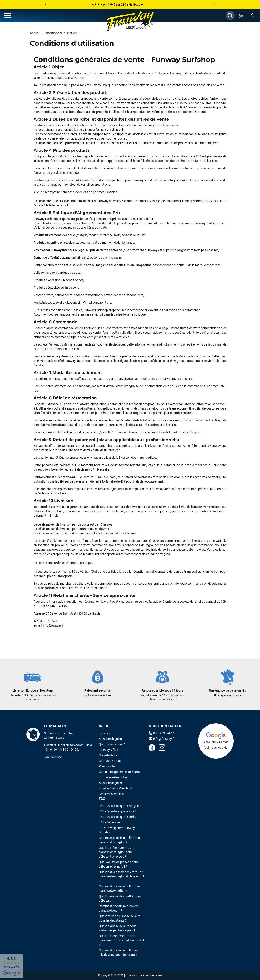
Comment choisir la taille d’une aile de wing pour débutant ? (120, 952)
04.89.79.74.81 (162, 733)
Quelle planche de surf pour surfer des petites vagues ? (117, 928)
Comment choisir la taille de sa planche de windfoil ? (119, 888)
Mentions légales (110, 739)
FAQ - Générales (110, 822)
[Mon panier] (241, 15)
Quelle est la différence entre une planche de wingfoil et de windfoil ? (121, 876)
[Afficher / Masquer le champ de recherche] (230, 15)
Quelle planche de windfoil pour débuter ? (120, 898)
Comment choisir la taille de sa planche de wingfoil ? (119, 840)
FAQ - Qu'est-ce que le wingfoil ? (120, 806)
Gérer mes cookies (111, 794)
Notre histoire (108, 755)
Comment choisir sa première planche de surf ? (119, 908)
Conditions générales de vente (119, 772)
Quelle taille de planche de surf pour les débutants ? (119, 918)
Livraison (105, 733)
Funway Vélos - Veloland (115, 788)
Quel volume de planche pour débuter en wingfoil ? (118, 864)
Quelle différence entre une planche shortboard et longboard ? (121, 940)
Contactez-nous (110, 761)
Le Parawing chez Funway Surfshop (117, 830)
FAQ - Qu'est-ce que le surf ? (118, 817)
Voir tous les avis (216, 748)
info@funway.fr (162, 739)
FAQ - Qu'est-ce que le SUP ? (118, 811)
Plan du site (107, 766)
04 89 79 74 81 (49, 621)
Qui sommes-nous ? (112, 744)
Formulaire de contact (114, 777)
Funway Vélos (108, 750)
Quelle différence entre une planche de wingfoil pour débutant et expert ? (117, 852)
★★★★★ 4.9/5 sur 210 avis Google (117, 4)
